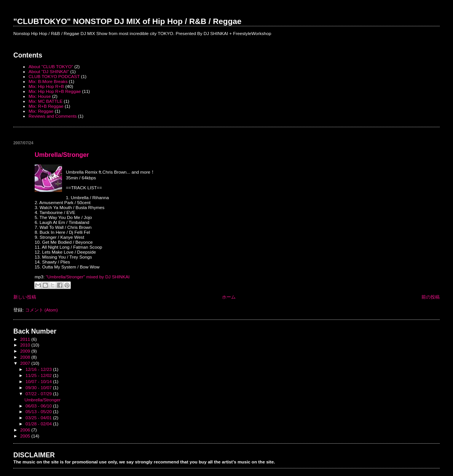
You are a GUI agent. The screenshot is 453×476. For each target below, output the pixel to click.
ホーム (229, 297)
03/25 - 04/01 (39, 418)
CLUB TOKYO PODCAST (54, 76)
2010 (26, 345)
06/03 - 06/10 (39, 406)
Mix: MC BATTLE (45, 101)
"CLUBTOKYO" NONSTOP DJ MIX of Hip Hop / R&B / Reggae (127, 21)
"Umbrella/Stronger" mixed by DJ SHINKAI (88, 277)
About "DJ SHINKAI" (49, 71)
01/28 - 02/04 (39, 424)
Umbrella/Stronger (62, 155)
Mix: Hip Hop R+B (46, 86)
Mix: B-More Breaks (48, 81)
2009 (26, 351)
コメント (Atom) (41, 310)
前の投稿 (431, 297)
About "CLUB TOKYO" (51, 66)
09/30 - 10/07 (39, 387)
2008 (26, 357)
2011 (26, 339)
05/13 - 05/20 (39, 411)
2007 (26, 363)
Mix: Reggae (41, 111)
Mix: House (40, 96)
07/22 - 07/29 (39, 394)
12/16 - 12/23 (39, 369)
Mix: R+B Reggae (46, 106)
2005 (26, 436)
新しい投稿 (25, 297)
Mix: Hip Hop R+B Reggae (55, 91)
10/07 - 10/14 (39, 381)
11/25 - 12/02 (39, 375)
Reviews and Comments (53, 116)
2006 (26, 430)
